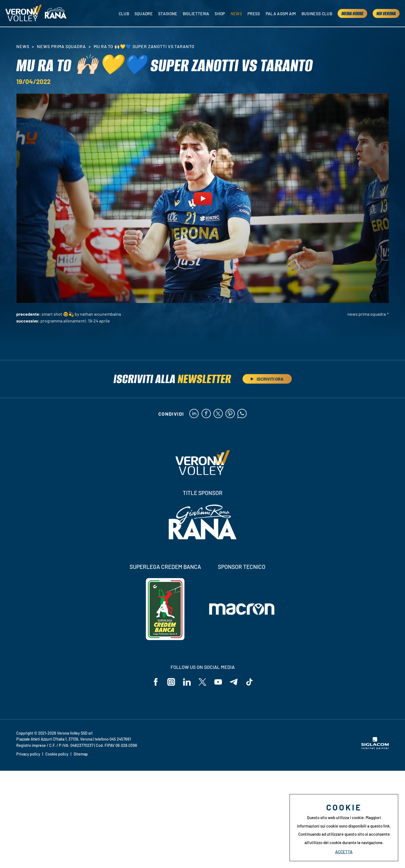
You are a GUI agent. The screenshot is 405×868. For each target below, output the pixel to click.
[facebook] (206, 414)
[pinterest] (230, 414)
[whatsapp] (242, 414)
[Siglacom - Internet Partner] (375, 749)
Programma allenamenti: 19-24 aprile (75, 321)
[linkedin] (194, 414)
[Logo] (24, 14)
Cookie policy (57, 755)
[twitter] (218, 414)
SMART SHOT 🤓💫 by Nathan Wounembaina (81, 314)
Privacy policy (28, 755)
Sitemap (81, 755)
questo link (380, 826)
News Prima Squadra (61, 46)
